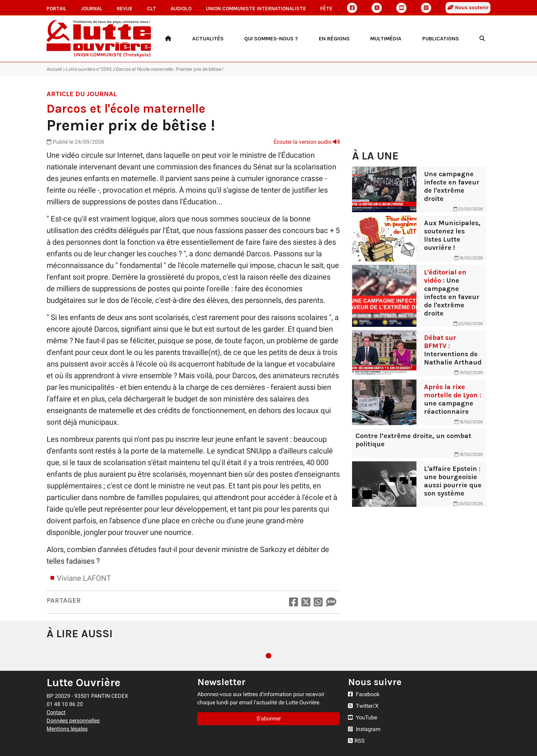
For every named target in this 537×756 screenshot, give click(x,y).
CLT (152, 9)
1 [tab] (268, 656)
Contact (56, 712)
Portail (57, 9)
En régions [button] (334, 39)
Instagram (364, 729)
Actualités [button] (208, 39)
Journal (92, 9)
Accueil (54, 69)
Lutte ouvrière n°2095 (89, 69)
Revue (125, 9)
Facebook (364, 694)
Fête (326, 9)
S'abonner (269, 719)
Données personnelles (73, 721)
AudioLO (181, 9)
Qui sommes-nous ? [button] (271, 39)
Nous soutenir (468, 8)
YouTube (363, 717)
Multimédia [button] (386, 39)
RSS (356, 741)
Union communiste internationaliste (256, 9)
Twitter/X (363, 706)
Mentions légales (67, 729)
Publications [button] (441, 39)
